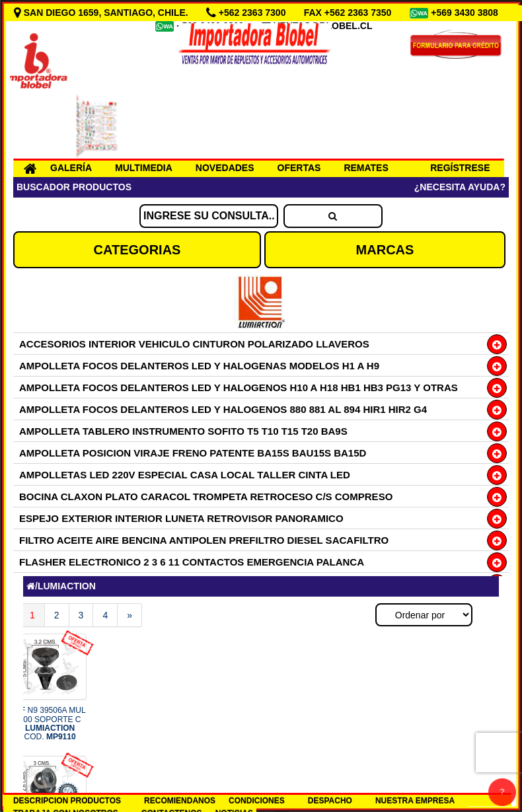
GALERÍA (71, 168)
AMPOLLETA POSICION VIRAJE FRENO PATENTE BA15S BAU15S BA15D (193, 453)
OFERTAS (299, 168)
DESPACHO (330, 801)
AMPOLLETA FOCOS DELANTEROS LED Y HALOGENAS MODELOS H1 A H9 (199, 366)
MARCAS (385, 250)
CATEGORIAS (137, 250)
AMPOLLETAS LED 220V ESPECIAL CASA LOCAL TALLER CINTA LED (185, 475)
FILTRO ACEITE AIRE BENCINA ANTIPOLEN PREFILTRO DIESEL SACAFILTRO (204, 540)
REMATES (366, 168)
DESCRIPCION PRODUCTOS (67, 801)
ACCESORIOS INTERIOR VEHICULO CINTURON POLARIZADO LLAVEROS (194, 344)
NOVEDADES (225, 168)
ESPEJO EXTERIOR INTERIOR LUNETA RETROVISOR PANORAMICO (181, 518)
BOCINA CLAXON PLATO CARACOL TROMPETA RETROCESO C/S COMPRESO (206, 497)
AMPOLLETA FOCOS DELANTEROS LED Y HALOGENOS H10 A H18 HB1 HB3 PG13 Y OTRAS (239, 388)
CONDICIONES (257, 801)
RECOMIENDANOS (180, 801)
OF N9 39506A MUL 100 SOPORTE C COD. (50, 723)
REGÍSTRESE (460, 168)
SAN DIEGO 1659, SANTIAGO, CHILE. (102, 13)
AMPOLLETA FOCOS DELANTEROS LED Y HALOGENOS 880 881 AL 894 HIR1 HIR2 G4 (223, 409)
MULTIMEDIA (144, 168)
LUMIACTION (67, 586)
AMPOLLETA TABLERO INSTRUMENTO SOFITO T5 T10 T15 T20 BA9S (183, 431)
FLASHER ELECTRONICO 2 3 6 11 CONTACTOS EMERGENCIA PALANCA (192, 562)
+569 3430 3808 (466, 13)
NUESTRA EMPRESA (415, 801)
